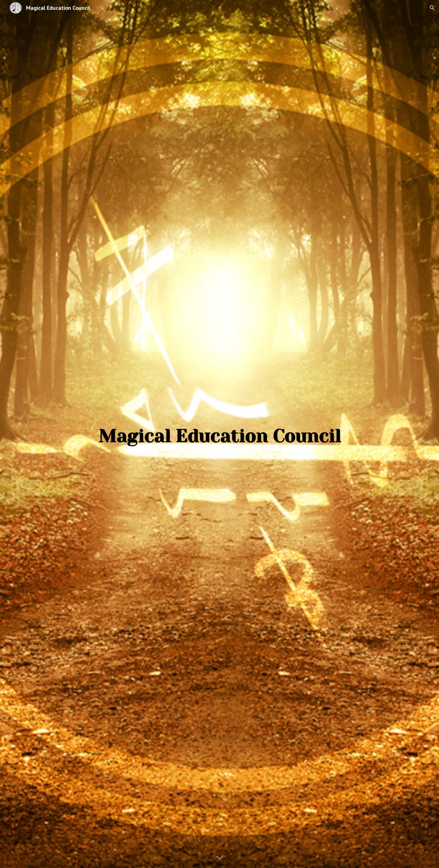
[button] (432, 8)
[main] (219, 430)
